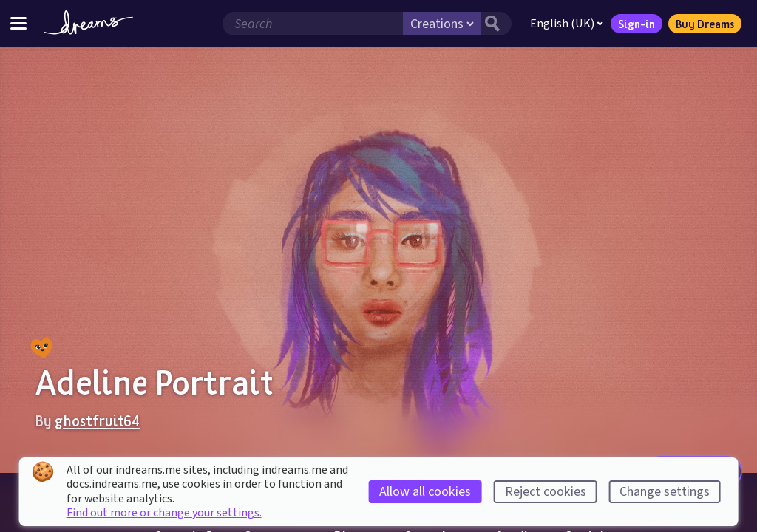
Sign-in (637, 24)
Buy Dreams (705, 24)
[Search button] (496, 24)
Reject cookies (546, 492)
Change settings (665, 492)
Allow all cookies (425, 492)
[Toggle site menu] (18, 23)
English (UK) (567, 24)
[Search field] (313, 24)
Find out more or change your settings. (164, 513)
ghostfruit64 (97, 420)
